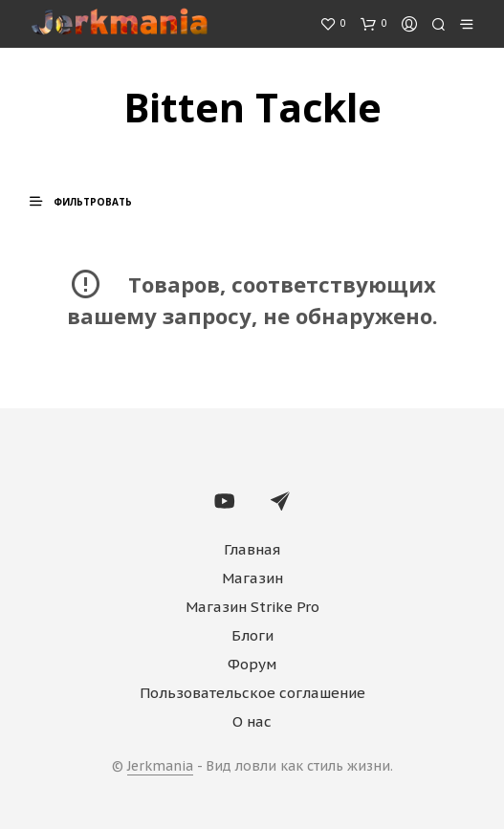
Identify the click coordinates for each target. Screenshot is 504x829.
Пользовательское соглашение (252, 693)
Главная (252, 549)
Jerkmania (160, 767)
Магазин (252, 578)
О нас (252, 721)
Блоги (252, 635)
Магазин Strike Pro (252, 607)
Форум (252, 664)
